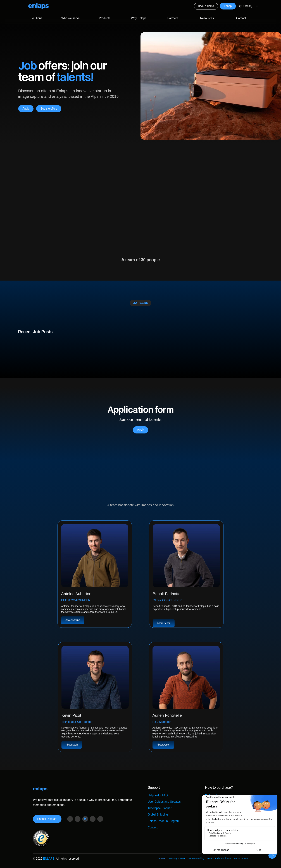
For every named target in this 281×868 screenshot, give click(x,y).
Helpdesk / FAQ (158, 795)
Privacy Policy (196, 859)
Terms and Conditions (219, 859)
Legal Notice (241, 859)
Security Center (177, 859)
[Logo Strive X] (39, 6)
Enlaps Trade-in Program (164, 821)
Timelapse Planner (160, 808)
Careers (161, 859)
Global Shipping (158, 815)
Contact (153, 827)
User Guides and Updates (164, 802)
